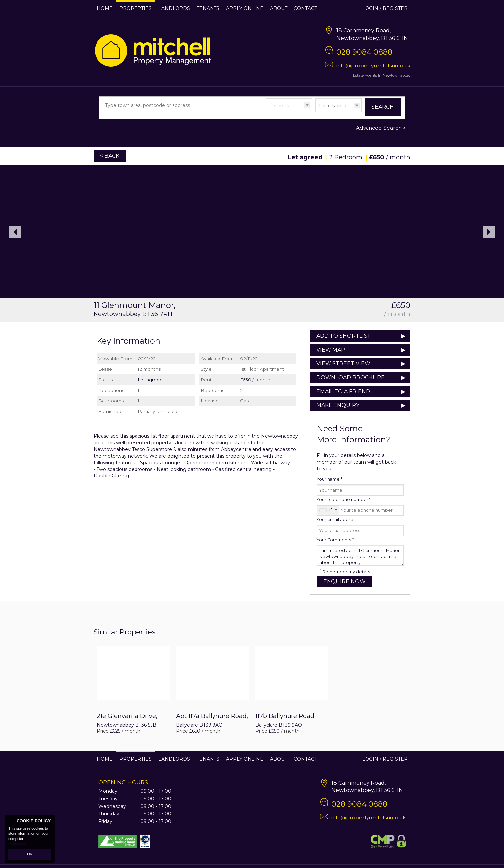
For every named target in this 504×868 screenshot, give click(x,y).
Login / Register (385, 8)
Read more (17, 844)
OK (30, 854)
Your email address (337, 520)
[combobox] (328, 510)
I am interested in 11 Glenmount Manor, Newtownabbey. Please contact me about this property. (360, 555)
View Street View (343, 364)
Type (266, 112)
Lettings (279, 106)
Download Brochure (350, 377)
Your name (330, 479)
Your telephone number (344, 499)
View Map (331, 350)
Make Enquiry (338, 405)
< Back (110, 156)
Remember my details (346, 572)
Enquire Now (344, 581)
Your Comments (335, 540)
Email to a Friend (343, 391)
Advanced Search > (381, 128)
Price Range (333, 106)
